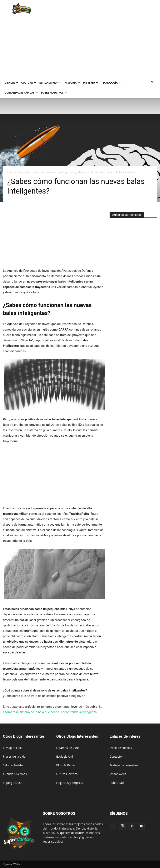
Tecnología (111, 83)
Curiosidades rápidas (21, 93)
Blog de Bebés (66, 765)
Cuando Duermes (15, 774)
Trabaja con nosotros (124, 765)
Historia (72, 83)
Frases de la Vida (14, 756)
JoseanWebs (118, 774)
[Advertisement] (108, 9)
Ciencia (11, 83)
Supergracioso (13, 783)
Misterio (91, 83)
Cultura (29, 83)
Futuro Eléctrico (67, 774)
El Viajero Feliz (13, 748)
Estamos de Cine (67, 748)
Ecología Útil (65, 756)
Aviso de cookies (121, 748)
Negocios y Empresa (70, 783)
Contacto (116, 756)
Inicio (10, 172)
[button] (152, 83)
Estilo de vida (50, 83)
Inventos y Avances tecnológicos (53, 172)
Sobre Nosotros (54, 93)
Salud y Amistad (14, 765)
